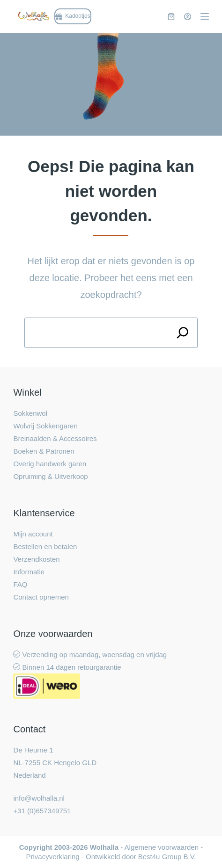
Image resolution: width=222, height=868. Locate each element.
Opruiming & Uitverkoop (50, 476)
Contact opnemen (41, 597)
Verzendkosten (36, 559)
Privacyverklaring (53, 857)
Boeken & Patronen (44, 451)
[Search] (182, 333)
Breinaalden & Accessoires (55, 438)
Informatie (29, 572)
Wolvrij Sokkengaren (45, 426)
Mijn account (33, 534)
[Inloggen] (188, 17)
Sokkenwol (30, 413)
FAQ (20, 584)
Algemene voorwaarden (162, 847)
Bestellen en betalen (45, 546)
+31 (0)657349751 (42, 811)
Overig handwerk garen (50, 464)
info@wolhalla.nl (39, 798)
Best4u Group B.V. (167, 857)
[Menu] (205, 16)
